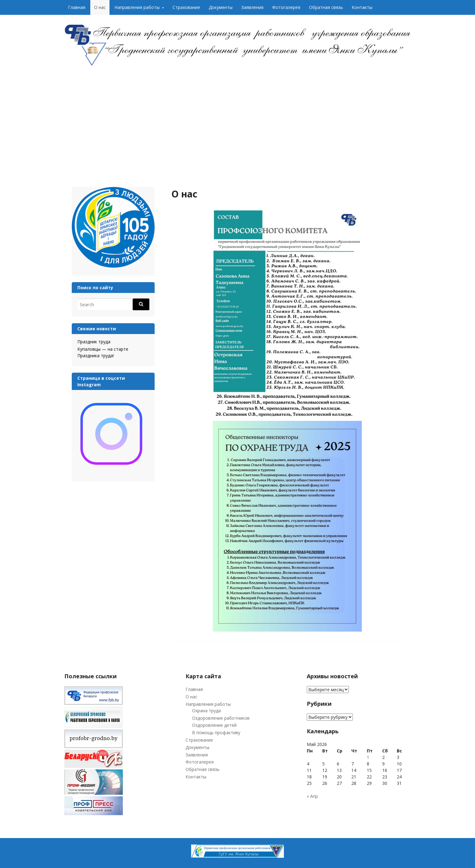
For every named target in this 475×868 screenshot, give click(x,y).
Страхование (186, 7)
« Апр (312, 796)
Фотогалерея (286, 7)
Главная (77, 7)
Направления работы (137, 7)
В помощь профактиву (216, 733)
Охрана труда (206, 711)
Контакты (362, 7)
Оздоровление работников (221, 718)
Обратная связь (326, 7)
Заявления (252, 7)
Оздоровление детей (214, 725)
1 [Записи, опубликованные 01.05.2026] (368, 757)
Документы (221, 7)
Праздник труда (94, 342)
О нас (100, 7)
